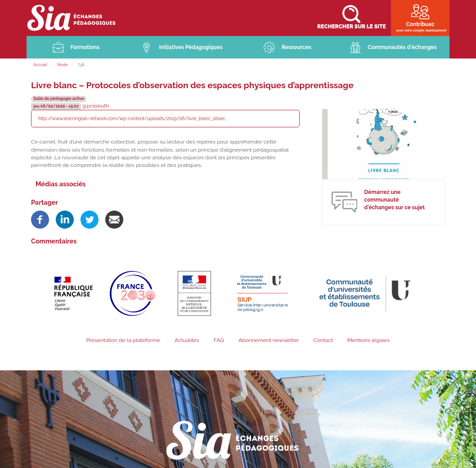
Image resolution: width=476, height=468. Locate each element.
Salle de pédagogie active (58, 99)
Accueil (40, 65)
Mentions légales (368, 341)
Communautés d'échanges (402, 48)
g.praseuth (96, 106)
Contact (323, 341)
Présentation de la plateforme (123, 341)
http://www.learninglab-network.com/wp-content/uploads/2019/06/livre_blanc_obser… (132, 119)
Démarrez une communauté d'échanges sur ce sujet (394, 200)
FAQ (219, 341)
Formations (85, 48)
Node (62, 65)
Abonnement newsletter (269, 341)
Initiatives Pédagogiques (191, 48)
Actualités (187, 341)
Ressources (296, 48)
